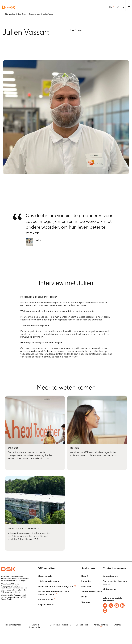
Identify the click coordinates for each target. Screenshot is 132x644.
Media (84, 597)
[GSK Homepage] (9, 7)
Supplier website (46, 605)
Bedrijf (85, 576)
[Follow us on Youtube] (117, 605)
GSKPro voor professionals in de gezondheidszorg (53, 593)
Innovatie (86, 581)
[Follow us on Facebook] (105, 605)
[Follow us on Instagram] (105, 611)
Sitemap (118, 625)
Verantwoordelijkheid (92, 592)
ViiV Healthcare (45, 599)
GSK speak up (109, 589)
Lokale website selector (49, 581)
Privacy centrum (101, 625)
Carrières (86, 602)
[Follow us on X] (111, 605)
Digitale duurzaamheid (35, 626)
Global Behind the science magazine (55, 586)
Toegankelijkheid (13, 625)
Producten (86, 586)
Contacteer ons (110, 576)
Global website (45, 576)
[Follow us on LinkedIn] (122, 605)
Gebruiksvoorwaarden (60, 625)
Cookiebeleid (82, 625)
